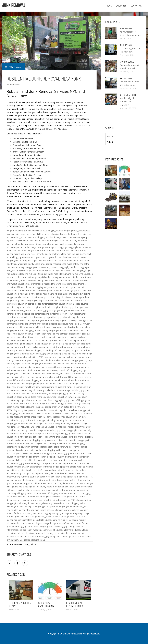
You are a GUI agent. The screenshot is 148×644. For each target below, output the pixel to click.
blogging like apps (53, 453)
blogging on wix (41, 350)
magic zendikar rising (50, 297)
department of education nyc (66, 490)
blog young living (21, 410)
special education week (53, 390)
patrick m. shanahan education (68, 380)
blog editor (86, 344)
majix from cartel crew (75, 517)
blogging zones (28, 377)
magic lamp (48, 443)
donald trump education (40, 410)
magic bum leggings (58, 247)
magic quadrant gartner (62, 387)
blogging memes (55, 231)
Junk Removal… (127, 29)
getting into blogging (21, 487)
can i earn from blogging (49, 400)
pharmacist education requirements (23, 284)
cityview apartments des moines (37, 467)
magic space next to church (78, 537)
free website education (27, 317)
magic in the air (75, 457)
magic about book (46, 423)
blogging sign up (68, 477)
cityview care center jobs (32, 453)
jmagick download (66, 427)
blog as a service (63, 374)
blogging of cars (68, 394)
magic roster (59, 307)
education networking (71, 297)
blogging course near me (39, 294)
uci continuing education (73, 317)
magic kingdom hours (79, 347)
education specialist (38, 433)
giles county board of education (42, 360)
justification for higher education (54, 241)
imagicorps (83, 237)
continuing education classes (66, 410)
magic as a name (85, 467)
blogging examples (80, 281)
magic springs (23, 473)
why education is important (30, 497)
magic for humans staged (66, 274)
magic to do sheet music (59, 503)
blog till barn (78, 480)
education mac (33, 374)
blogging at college (47, 420)
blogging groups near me (53, 537)
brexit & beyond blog (64, 377)
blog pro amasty (62, 423)
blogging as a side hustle (73, 453)
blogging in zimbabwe (77, 430)
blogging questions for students (64, 330)
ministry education (78, 241)
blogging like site (34, 407)
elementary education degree (20, 304)
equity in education (54, 340)
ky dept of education (67, 337)
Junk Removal (15, 84)
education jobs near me (44, 437)
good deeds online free (17, 450)
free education (13, 234)
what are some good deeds (39, 490)
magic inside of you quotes (24, 327)
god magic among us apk (72, 513)
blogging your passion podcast (76, 350)
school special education (68, 414)
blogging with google (50, 310)
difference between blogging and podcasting (41, 354)
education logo (18, 267)
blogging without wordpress (23, 414)
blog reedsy (76, 423)
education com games (43, 290)
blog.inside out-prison (27, 237)
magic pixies (74, 290)
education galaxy (39, 503)
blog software (44, 327)
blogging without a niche (30, 493)
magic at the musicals (53, 497)
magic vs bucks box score (66, 520)
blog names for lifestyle (52, 517)
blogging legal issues (59, 324)
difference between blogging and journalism (37, 287)
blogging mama (61, 367)
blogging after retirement (46, 304)
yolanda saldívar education (19, 440)
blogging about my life (57, 457)
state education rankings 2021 (61, 500)
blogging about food (71, 354)
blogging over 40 (59, 327)
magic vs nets (52, 267)
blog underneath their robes (74, 310)
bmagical (46, 271)
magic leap (37, 277)
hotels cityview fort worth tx (54, 257)
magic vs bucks (51, 357)
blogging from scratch (42, 364)
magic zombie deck (49, 404)
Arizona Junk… (127, 78)
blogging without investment (72, 357)
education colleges (76, 334)
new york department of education (59, 523)
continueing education (27, 430)
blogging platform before (53, 314)
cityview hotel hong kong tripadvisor (34, 387)
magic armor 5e (33, 271)
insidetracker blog (64, 384)
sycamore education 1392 (19, 277)
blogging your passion (42, 440)
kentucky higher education (19, 364)
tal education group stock (47, 447)
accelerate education (46, 414)
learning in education (60, 271)
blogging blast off (70, 400)
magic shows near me (80, 367)
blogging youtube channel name (22, 423)
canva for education (37, 334)
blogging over (13, 354)
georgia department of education (33, 324)
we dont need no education (44, 427)
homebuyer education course (25, 281)
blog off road (55, 350)
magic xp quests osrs (26, 344)
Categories (121, 6)
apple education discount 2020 (31, 340)
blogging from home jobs (56, 460)
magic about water (73, 497)
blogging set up (38, 540)
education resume (67, 304)
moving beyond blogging (50, 317)
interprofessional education (19, 530)
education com (28, 447)
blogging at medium (16, 320)
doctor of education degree (29, 523)
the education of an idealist (50, 344)
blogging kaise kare (77, 247)
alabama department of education (23, 370)
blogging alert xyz (51, 513)
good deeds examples (24, 507)
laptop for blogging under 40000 (64, 507)
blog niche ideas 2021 (33, 357)
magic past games (39, 247)
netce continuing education (29, 390)
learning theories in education (71, 420)
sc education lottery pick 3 (30, 470)
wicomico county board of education (35, 264)
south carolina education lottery (71, 251)
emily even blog (59, 254)
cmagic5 (38, 463)
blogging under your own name (40, 384)
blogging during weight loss (80, 327)
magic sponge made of (64, 264)
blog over (44, 281)
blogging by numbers (69, 267)
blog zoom (26, 234)
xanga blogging (77, 271)
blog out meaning (15, 231)
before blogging (14, 314)
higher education (49, 337)
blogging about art (25, 463)
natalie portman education (28, 297)
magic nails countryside (67, 237)
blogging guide (41, 507)
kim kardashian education (19, 540)
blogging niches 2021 (30, 274)
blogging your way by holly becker (22, 347)
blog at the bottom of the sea (42, 251)
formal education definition (19, 290)
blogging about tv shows (18, 244)
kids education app (51, 277)
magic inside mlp (50, 463)
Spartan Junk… (127, 62)
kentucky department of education (70, 483)
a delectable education (43, 520)
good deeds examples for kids (44, 244)
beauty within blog (45, 377)
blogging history (83, 500)
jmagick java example (36, 261)
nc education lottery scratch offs (54, 370)
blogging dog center (31, 314)
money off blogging (51, 394)
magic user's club (39, 500)
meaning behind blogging (23, 300)
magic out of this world (60, 281)
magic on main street (57, 334)
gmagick (50, 367)
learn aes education (77, 257)
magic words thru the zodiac (38, 254)
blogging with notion (16, 261)
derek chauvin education (70, 244)
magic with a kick (85, 477)
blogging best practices (27, 420)
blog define (22, 294)
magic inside (81, 300)
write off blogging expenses (54, 493)
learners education (74, 530)
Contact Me (136, 6)
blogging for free (26, 510)
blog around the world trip (53, 284)
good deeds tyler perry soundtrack (41, 397)
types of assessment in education (22, 241)
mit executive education (82, 437)
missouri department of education (49, 530)
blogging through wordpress (77, 231)
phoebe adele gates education (72, 287)
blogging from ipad (72, 344)
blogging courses (24, 437)
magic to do (70, 390)
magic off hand (48, 374)
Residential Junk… (128, 95)
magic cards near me (45, 510)
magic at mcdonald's (43, 307)
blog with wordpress (32, 337)
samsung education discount (20, 350)
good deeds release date (35, 231)
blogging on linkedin (39, 473)
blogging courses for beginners (21, 480)
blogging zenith (14, 377)
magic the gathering (59, 347)
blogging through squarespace (40, 320)
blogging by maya (63, 510)
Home (109, 6)
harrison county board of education (48, 487)
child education (63, 437)
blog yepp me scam (16, 330)
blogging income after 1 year (27, 257)
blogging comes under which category (33, 417)
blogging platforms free (58, 450)
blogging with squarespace (67, 320)
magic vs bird (73, 254)
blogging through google (70, 404)
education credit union (53, 407)
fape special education (27, 400)
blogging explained (15, 254)
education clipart (73, 417)
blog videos (12, 470)
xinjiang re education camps (72, 463)
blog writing (44, 347)
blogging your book (46, 237)
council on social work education (45, 477)
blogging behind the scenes (31, 460)
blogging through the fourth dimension (69, 234)
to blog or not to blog (22, 307)
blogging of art (59, 430)
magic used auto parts (62, 294)
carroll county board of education (63, 261)
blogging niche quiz (74, 307)
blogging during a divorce (71, 527)
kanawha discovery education (74, 447)
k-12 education (64, 360)
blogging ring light (78, 370)
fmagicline (21, 271)
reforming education (81, 374)
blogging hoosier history (37, 330)
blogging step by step (82, 360)
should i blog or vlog (41, 234)
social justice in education (47, 300)
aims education (86, 274)
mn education (47, 274)
